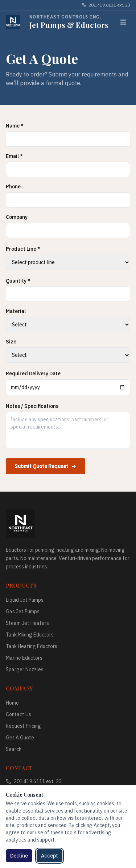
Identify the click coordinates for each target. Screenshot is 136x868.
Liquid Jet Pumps (25, 600)
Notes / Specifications (32, 406)
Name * (15, 126)
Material (16, 311)
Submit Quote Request (46, 466)
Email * (14, 156)
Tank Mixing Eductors (30, 635)
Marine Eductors (24, 658)
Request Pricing (23, 726)
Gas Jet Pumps (23, 612)
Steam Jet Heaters (27, 623)
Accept (50, 856)
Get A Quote (20, 738)
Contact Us (18, 714)
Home (12, 703)
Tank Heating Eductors (32, 646)
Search (14, 749)
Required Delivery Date (33, 374)
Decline (19, 856)
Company (17, 217)
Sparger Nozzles (25, 669)
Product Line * (23, 249)
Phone (13, 187)
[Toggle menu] (123, 22)
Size (11, 342)
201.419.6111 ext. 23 (106, 5)
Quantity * (18, 281)
